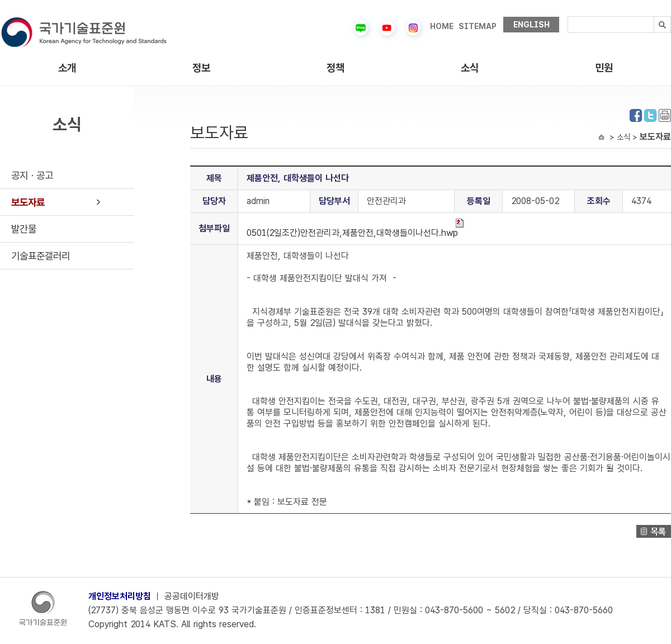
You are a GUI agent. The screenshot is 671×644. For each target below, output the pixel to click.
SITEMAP (478, 26)
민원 (604, 68)
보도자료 (28, 202)
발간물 (24, 229)
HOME (442, 26)
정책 (335, 68)
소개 (67, 68)
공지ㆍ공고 (32, 175)
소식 (470, 68)
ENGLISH (531, 25)
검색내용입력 (568, 16)
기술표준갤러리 (41, 256)
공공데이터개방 (192, 596)
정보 (201, 68)
